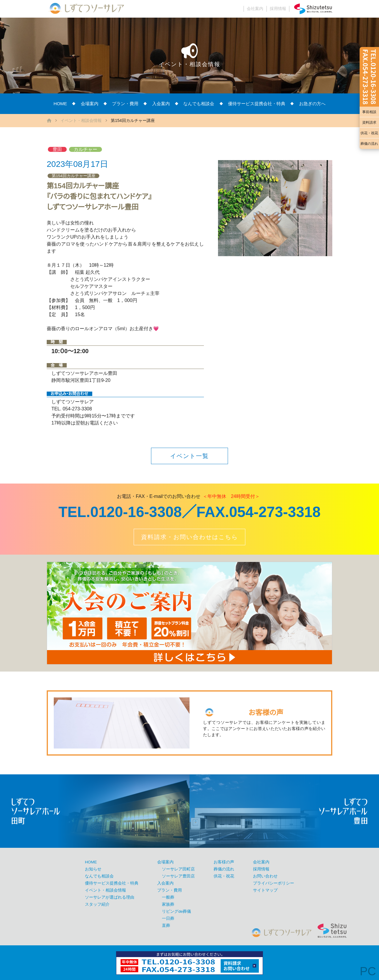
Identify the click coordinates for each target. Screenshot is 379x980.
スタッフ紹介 (97, 904)
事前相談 (369, 112)
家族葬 (168, 904)
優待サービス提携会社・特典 (257, 104)
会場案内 (90, 104)
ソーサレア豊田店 (178, 876)
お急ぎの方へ (312, 104)
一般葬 (168, 897)
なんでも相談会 (199, 104)
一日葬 (168, 918)
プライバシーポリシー (274, 883)
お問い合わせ (265, 876)
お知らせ (93, 869)
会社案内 (255, 9)
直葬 (166, 926)
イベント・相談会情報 (81, 120)
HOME (60, 104)
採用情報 (278, 9)
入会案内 (161, 104)
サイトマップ (265, 890)
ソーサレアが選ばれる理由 (110, 897)
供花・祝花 (369, 133)
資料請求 (369, 122)
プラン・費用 (125, 104)
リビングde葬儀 (176, 911)
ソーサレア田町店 (178, 869)
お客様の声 (224, 862)
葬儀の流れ (369, 144)
